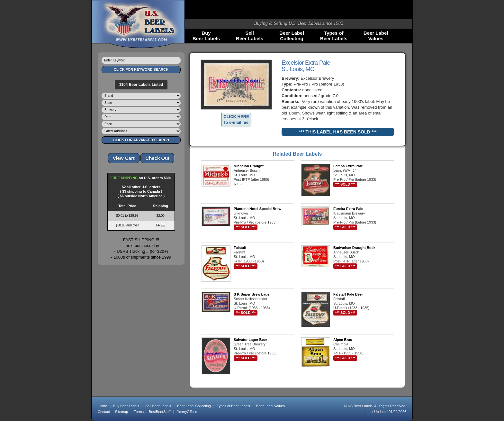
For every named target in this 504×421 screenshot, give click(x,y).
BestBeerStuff (160, 412)
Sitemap (122, 412)
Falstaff (240, 248)
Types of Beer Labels (233, 406)
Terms (139, 412)
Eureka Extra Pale (348, 209)
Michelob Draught (249, 166)
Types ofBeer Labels (334, 36)
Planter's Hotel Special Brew (257, 209)
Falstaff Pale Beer (348, 294)
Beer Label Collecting (194, 406)
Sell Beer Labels (158, 406)
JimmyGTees (187, 412)
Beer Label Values (270, 406)
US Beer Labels (360, 406)
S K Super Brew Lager (252, 294)
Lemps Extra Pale (348, 166)
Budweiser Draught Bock (354, 248)
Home (102, 406)
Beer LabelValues (376, 36)
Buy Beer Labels (126, 406)
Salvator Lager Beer (250, 340)
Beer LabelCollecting (292, 36)
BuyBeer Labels (206, 36)
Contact (104, 412)
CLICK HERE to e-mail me (236, 119)
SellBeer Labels (250, 36)
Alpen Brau (343, 340)
